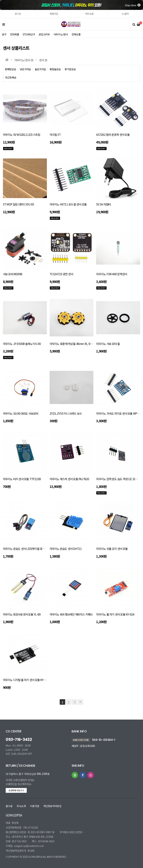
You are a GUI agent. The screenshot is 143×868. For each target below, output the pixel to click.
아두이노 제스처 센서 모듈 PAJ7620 (69, 479)
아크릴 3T (55, 134)
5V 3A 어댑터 (103, 204)
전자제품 (15, 34)
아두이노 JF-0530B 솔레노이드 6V (22, 344)
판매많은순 (11, 69)
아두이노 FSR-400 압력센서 (112, 274)
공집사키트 (44, 34)
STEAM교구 (29, 34)
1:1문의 (125, 14)
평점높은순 (55, 69)
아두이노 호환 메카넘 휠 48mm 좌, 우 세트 (73, 344)
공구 (4, 34)
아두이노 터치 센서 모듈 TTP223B (22, 479)
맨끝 (81, 702)
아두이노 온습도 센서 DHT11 (66, 549)
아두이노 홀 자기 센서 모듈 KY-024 (115, 614)
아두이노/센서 (61, 34)
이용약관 (35, 806)
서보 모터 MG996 (13, 274)
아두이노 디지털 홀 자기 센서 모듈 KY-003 (26, 680)
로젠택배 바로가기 (16, 790)
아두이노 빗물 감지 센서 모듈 (112, 549)
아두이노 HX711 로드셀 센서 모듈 (68, 204)
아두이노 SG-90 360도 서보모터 (21, 413)
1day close (132, 5)
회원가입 (54, 14)
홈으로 (9, 806)
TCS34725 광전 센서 (61, 274)
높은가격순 (40, 69)
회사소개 (21, 806)
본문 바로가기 (0, 10)
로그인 (18, 14)
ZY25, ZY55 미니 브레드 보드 (66, 413)
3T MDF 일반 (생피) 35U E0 (18, 204)
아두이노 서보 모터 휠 (108, 344)
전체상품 (76, 34)
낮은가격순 (25, 69)
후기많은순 (70, 69)
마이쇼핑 (89, 14)
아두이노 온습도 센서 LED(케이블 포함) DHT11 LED (32, 549)
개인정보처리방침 (52, 806)
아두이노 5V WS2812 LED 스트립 (22, 134)
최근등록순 (11, 78)
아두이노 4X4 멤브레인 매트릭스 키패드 (71, 614)
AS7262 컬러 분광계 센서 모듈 (113, 134)
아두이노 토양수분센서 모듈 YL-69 (22, 614)
